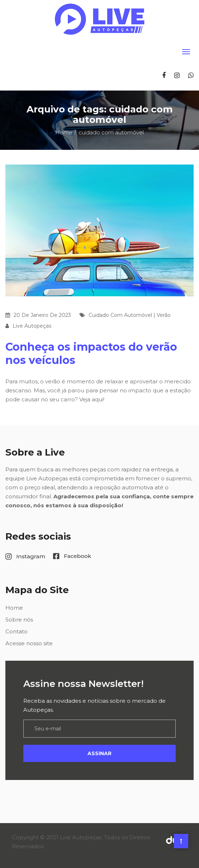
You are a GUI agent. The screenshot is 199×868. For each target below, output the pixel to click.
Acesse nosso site (29, 643)
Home (64, 132)
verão (164, 315)
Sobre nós (19, 620)
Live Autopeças (32, 326)
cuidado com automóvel (120, 315)
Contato (16, 631)
